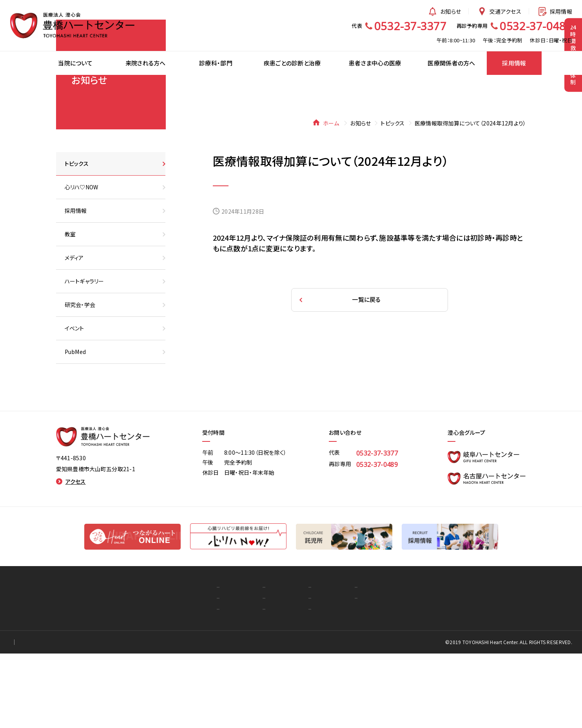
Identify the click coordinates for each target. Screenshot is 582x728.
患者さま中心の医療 (244, 684)
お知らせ (444, 11)
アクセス (71, 556)
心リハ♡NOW (336, 684)
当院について (152, 673)
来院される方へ (155, 684)
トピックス (393, 198)
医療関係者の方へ (341, 662)
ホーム (326, 198)
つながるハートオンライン (350, 673)
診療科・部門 (235, 662)
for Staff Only (82, 717)
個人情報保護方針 (32, 717)
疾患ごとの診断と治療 (247, 673)
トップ (143, 662)
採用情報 (555, 11)
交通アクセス (499, 11)
